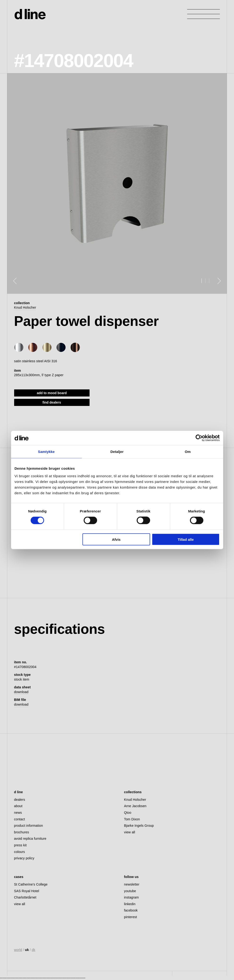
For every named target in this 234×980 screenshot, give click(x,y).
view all (129, 832)
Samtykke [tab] (46, 452)
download (21, 692)
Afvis (116, 539)
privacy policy (24, 858)
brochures (22, 832)
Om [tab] (188, 452)
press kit (20, 845)
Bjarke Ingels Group (139, 826)
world (18, 950)
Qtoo (128, 813)
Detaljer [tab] (117, 452)
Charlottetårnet (25, 897)
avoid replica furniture (30, 839)
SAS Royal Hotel (27, 891)
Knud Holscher (25, 307)
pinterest (130, 917)
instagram (131, 897)
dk (34, 950)
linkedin (130, 904)
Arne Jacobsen (135, 806)
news (18, 813)
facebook (131, 910)
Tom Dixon (132, 819)
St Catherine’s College (31, 884)
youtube (130, 891)
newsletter (132, 884)
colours (20, 852)
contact (20, 819)
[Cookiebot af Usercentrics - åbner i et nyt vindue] (199, 438)
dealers (20, 800)
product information (29, 826)
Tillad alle (186, 539)
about (18, 806)
